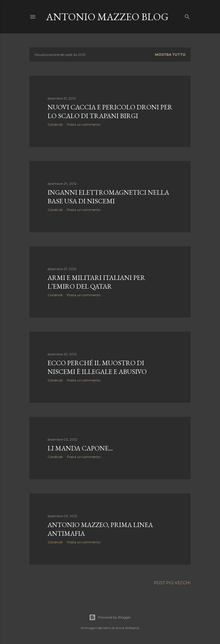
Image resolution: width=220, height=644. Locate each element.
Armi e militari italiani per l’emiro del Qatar (96, 282)
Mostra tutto (170, 55)
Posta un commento (84, 124)
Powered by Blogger (110, 617)
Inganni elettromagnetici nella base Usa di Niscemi (108, 197)
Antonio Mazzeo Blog (107, 17)
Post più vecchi (172, 583)
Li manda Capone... (80, 448)
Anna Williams (127, 628)
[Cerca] (187, 16)
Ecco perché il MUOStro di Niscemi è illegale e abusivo (97, 367)
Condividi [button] (55, 124)
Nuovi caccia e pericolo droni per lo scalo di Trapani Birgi (110, 111)
